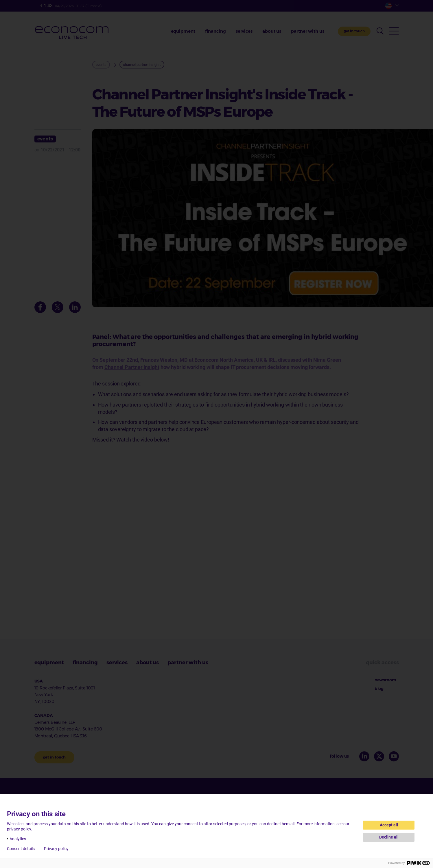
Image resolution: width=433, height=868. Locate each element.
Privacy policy (56, 849)
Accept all (389, 825)
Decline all (389, 837)
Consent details (21, 849)
